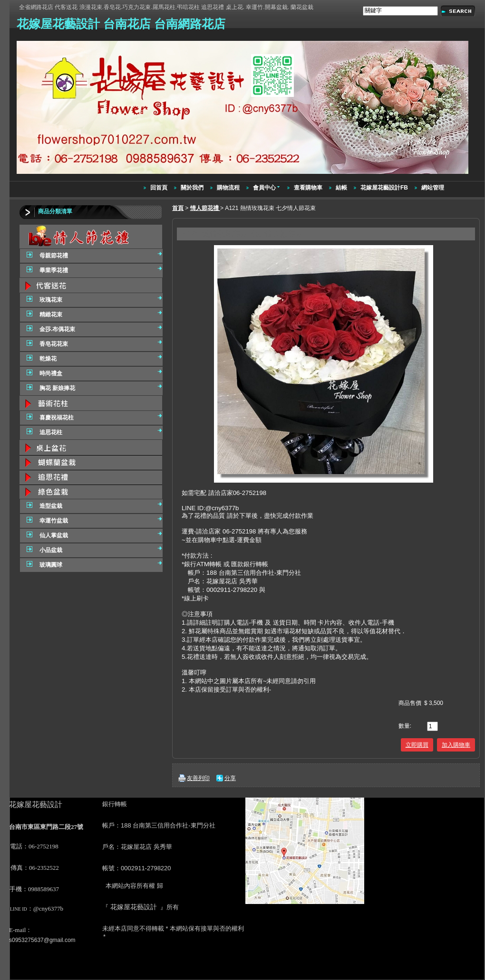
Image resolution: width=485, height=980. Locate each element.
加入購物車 (456, 745)
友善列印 (198, 778)
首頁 (178, 208)
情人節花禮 (205, 208)
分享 (230, 778)
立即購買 (417, 745)
